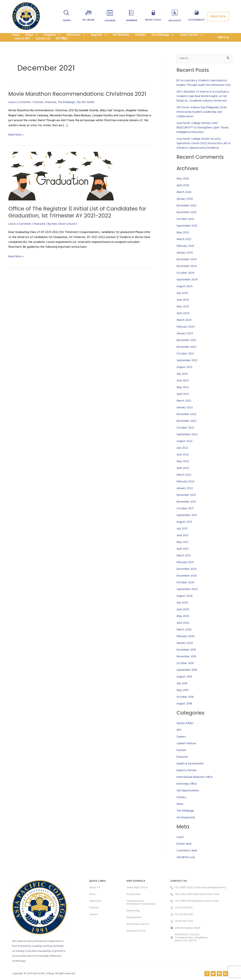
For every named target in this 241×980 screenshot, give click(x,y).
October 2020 (186, 591)
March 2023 (184, 410)
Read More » (16, 143)
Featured (50, 111)
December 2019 (186, 659)
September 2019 (187, 679)
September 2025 (187, 235)
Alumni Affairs (185, 732)
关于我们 (62, 46)
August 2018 (184, 712)
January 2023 (185, 416)
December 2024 (187, 268)
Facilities (140, 37)
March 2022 (184, 484)
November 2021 (186, 511)
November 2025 (187, 221)
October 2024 (186, 282)
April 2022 (183, 477)
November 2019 (186, 665)
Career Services (191, 37)
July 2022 (183, 457)
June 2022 (183, 463)
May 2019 (183, 699)
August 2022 (185, 450)
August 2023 (185, 376)
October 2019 (185, 672)
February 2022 (186, 490)
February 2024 (186, 336)
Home (16, 37)
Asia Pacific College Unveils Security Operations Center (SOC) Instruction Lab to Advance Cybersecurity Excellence (204, 152)
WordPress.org (186, 866)
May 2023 (183, 396)
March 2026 (184, 201)
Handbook (132, 21)
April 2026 (183, 194)
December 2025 (187, 214)
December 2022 (187, 423)
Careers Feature (186, 752)
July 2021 (182, 537)
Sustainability (197, 20)
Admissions (76, 37)
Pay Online (88, 20)
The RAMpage (163, 37)
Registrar (99, 37)
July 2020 (183, 612)
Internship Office (187, 793)
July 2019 (182, 692)
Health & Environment (190, 772)
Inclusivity (175, 21)
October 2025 (186, 228)
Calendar (110, 21)
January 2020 (185, 652)
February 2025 (186, 255)
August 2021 (184, 531)
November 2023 (187, 356)
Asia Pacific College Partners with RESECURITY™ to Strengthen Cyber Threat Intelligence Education (203, 136)
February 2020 (186, 645)
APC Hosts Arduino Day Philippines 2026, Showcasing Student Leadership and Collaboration (202, 121)
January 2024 (185, 342)
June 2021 (183, 544)
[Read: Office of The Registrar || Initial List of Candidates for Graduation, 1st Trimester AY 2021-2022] (61, 185)
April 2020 (183, 632)
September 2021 (187, 524)
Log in (180, 846)
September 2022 (187, 443)
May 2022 (183, 470)
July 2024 (183, 302)
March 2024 (184, 329)
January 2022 (185, 497)
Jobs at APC (23, 46)
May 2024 (183, 315)
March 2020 (184, 638)
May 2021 (183, 551)
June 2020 (183, 618)
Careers (181, 746)
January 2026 (185, 208)
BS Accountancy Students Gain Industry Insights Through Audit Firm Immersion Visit (204, 92)
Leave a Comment (20, 111)
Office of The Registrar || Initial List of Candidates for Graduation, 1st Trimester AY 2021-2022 (80, 221)
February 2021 (185, 571)
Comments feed (187, 859)
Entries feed (184, 852)
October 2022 (186, 437)
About (32, 37)
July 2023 (182, 383)
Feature (39, 111)
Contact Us (43, 46)
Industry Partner (187, 779)
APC (179, 739)
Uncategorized (186, 826)
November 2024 (187, 275)
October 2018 (185, 706)
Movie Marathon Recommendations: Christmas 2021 (81, 102)
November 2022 (187, 430)
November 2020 (187, 585)
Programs (52, 37)
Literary (181, 806)
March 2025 (184, 248)
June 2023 (183, 389)
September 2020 (187, 598)
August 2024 (185, 295)
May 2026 (183, 188)
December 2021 (186, 504)
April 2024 (183, 322)
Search (67, 21)
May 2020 (183, 625)
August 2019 (184, 686)
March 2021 (184, 564)
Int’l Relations (121, 37)
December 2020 (187, 578)
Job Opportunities (188, 799)
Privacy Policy (153, 20)
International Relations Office (195, 786)
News (180, 813)
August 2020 (185, 605)
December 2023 (187, 349)
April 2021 (183, 558)
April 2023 (183, 403)
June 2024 (183, 309)
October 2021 (185, 517)
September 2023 (187, 369)
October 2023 (185, 362)
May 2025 (183, 241)
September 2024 (187, 288)
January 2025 (185, 262)
